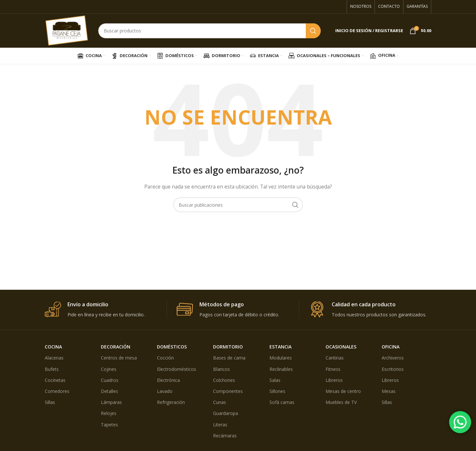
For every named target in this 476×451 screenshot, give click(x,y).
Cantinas (335, 358)
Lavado (165, 391)
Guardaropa (226, 413)
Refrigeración (171, 402)
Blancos (221, 369)
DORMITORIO (228, 347)
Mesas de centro (343, 391)
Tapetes (109, 425)
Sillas (50, 402)
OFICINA (391, 347)
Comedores (57, 391)
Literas (220, 425)
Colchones (224, 380)
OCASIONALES (341, 347)
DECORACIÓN (116, 347)
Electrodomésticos (177, 369)
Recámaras (225, 436)
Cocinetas (55, 380)
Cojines (109, 369)
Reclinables (281, 369)
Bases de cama (229, 358)
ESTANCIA (280, 347)
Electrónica (168, 380)
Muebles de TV (341, 402)
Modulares (281, 358)
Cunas (220, 402)
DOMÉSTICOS (172, 347)
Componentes (228, 391)
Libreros (334, 380)
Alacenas (54, 358)
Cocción (165, 358)
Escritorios (393, 369)
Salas (275, 380)
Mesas (389, 391)
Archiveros (393, 358)
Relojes (109, 413)
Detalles (109, 391)
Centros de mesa (119, 358)
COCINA (53, 347)
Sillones (277, 391)
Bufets (52, 369)
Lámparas (111, 402)
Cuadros (110, 380)
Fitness (333, 369)
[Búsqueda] (209, 31)
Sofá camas (282, 402)
